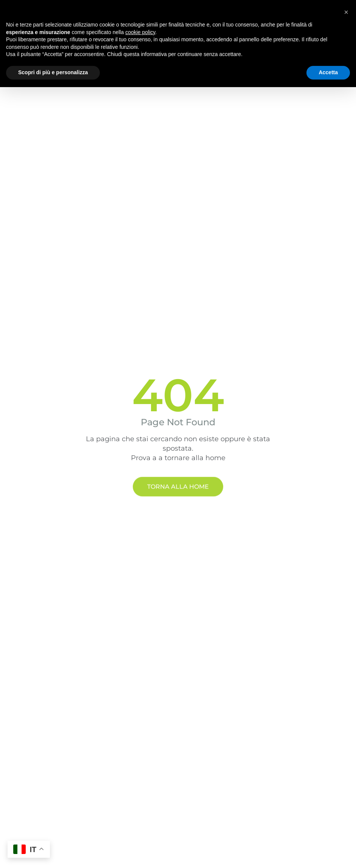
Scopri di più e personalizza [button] (53, 72)
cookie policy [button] (140, 32)
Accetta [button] (328, 72)
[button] (346, 12)
